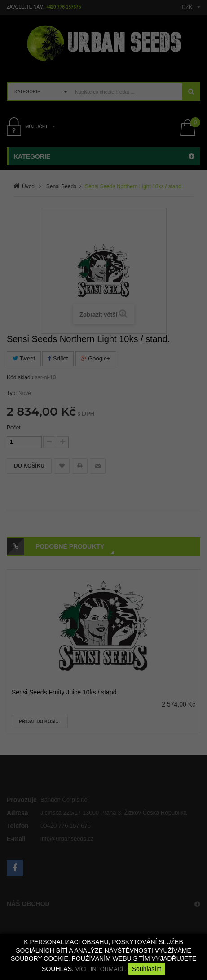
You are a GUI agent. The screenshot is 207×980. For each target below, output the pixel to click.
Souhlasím (147, 969)
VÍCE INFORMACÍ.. (101, 969)
